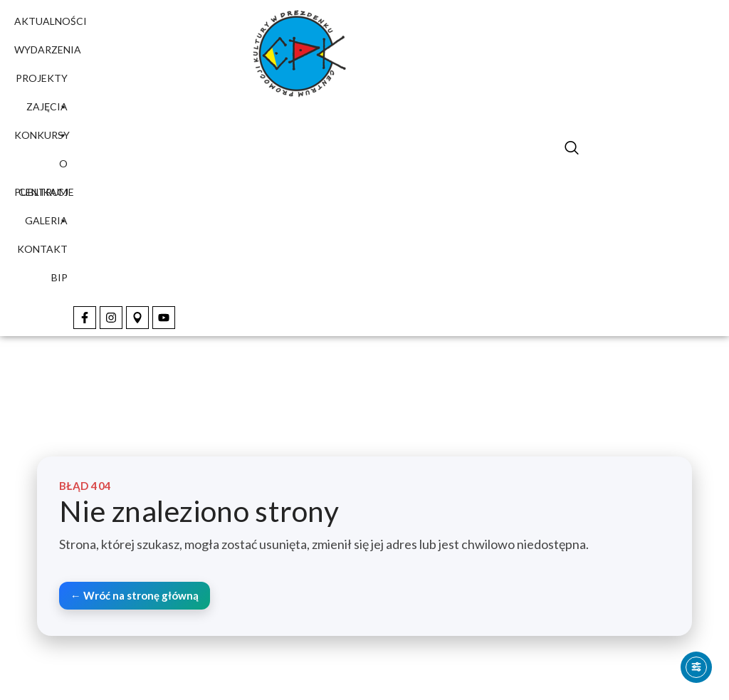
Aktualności (51, 21)
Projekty (42, 82)
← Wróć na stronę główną (135, 595)
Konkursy (42, 135)
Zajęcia (47, 111)
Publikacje (44, 192)
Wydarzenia (48, 49)
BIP (59, 277)
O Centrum (43, 168)
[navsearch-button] (572, 150)
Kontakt (42, 249)
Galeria (46, 220)
